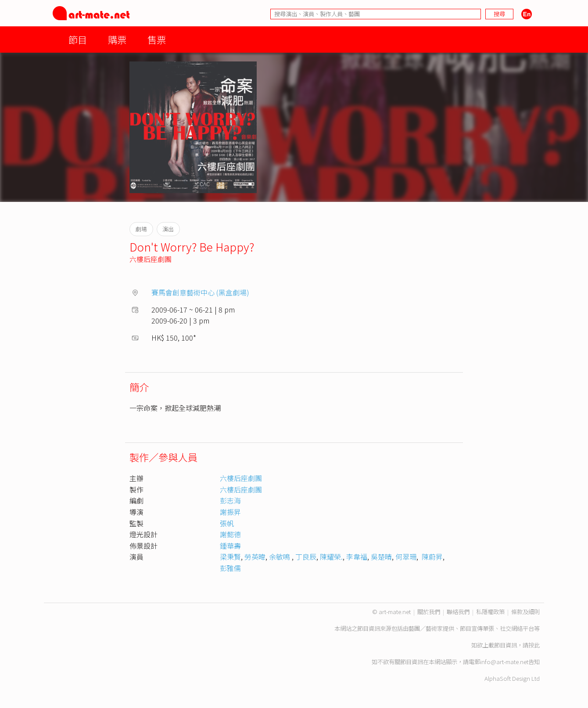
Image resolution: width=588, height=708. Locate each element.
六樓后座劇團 (151, 259)
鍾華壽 (230, 546)
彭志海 (230, 500)
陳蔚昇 (431, 557)
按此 (534, 645)
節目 (78, 39)
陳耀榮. (331, 557)
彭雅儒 (230, 568)
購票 (117, 39)
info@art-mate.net (504, 662)
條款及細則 (525, 612)
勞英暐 (255, 557)
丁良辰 (306, 557)
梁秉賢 (230, 557)
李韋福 (357, 557)
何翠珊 (406, 557)
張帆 (227, 523)
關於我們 (429, 612)
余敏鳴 (280, 557)
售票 (157, 39)
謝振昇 (230, 512)
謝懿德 (230, 534)
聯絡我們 (458, 612)
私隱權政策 (490, 612)
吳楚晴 (381, 557)
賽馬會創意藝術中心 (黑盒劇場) (200, 292)
